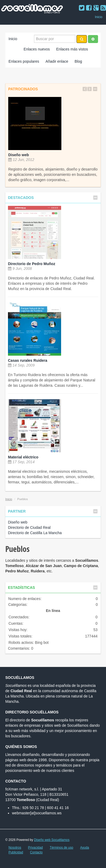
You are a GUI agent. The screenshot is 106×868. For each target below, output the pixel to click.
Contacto (36, 852)
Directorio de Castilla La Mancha (35, 533)
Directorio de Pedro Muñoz (32, 264)
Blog (78, 61)
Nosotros (15, 848)
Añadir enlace (57, 61)
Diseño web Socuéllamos (52, 840)
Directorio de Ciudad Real (29, 527)
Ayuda (85, 848)
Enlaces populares (24, 61)
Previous (85, 89)
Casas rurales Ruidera (28, 360)
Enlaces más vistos (72, 49)
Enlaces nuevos (37, 49)
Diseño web (19, 155)
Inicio (99, 17)
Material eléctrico (23, 457)
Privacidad (36, 848)
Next (90, 89)
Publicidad (16, 852)
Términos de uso (62, 848)
